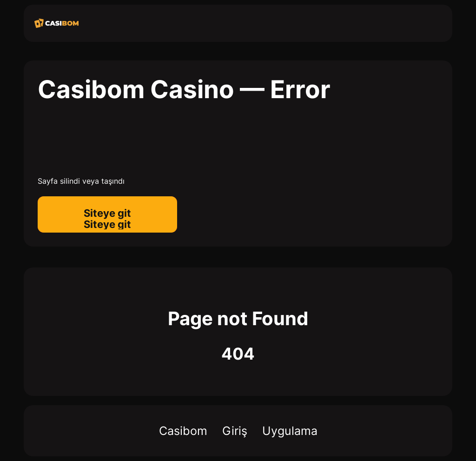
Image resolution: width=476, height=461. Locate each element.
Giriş (235, 431)
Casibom (183, 431)
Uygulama (290, 431)
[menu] (430, 26)
